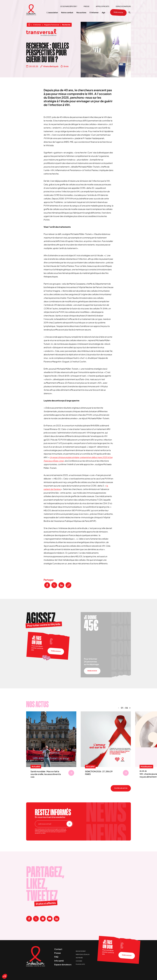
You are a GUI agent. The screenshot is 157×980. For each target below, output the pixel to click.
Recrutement (81, 951)
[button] (5, 976)
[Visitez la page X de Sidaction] (36, 919)
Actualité (36, 767)
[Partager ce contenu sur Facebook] (47, 585)
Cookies (79, 961)
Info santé (59, 961)
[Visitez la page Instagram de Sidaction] (43, 919)
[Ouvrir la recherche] (130, 13)
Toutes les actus (121, 788)
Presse (86, 6)
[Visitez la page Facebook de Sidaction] (29, 919)
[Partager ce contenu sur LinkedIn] (61, 585)
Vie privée (79, 958)
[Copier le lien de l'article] (68, 585)
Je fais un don (37, 640)
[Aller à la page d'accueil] (31, 10)
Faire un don (118, 13)
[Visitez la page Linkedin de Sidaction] (57, 919)
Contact (58, 949)
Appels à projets (103, 6)
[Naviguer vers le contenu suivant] (130, 708)
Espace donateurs (123, 6)
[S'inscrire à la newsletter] (69, 824)
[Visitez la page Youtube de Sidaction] (50, 919)
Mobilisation (146, 767)
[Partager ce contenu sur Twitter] (54, 585)
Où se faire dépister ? (69, 6)
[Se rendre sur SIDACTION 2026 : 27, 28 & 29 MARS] (126, 773)
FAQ (56, 957)
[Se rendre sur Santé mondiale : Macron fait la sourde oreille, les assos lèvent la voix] (71, 773)
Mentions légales (83, 954)
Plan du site (80, 964)
